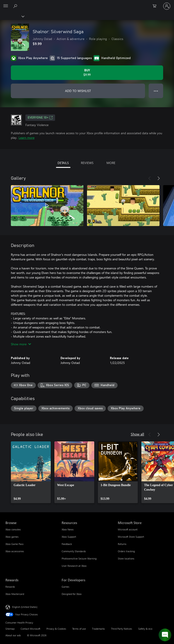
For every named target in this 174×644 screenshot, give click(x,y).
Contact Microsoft (30, 629)
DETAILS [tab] (63, 163)
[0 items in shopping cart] (156, 6)
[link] (31, 472)
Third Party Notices (122, 629)
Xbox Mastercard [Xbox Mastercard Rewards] (15, 594)
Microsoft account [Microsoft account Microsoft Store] (128, 529)
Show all (137, 434)
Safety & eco (145, 629)
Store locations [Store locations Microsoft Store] (126, 558)
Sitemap (10, 629)
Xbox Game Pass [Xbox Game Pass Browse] (14, 544)
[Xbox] (12, 16)
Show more (21, 344)
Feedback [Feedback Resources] (67, 544)
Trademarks (98, 629)
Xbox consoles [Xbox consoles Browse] (13, 529)
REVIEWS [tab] (87, 163)
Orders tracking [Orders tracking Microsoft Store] (126, 551)
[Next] (159, 178)
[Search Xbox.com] (16, 6)
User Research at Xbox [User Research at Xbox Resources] (74, 566)
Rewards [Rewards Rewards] (10, 587)
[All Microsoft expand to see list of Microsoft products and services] (6, 6)
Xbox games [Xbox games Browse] (12, 537)
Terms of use (79, 629)
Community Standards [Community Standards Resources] (74, 551)
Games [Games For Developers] (65, 587)
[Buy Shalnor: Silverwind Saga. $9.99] (87, 73)
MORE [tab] (111, 163)
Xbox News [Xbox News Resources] (68, 529)
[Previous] (150, 178)
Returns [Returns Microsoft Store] (122, 544)
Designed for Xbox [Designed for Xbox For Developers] (72, 594)
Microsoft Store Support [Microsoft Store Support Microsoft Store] (131, 537)
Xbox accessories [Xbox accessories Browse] (15, 551)
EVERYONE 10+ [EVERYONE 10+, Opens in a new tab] (40, 118)
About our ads (13, 635)
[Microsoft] (87, 3)
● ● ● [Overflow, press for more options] (156, 91)
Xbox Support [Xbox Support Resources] (69, 537)
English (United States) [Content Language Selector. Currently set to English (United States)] (25, 607)
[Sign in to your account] (167, 6)
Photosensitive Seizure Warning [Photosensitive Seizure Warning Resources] (79, 558)
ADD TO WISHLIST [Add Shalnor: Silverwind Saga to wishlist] (78, 91)
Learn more (27, 138)
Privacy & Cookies (56, 629)
